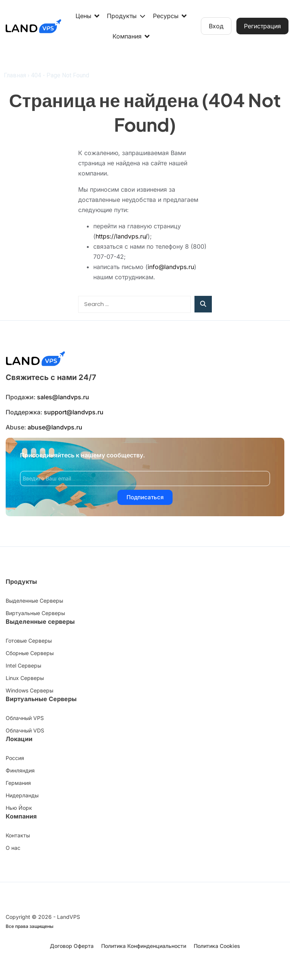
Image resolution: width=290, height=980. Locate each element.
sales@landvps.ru (63, 397)
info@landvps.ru (171, 267)
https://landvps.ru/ (122, 236)
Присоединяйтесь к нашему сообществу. (83, 455)
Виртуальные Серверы (41, 699)
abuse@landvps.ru (55, 427)
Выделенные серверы (40, 622)
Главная (15, 75)
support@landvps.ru (74, 412)
